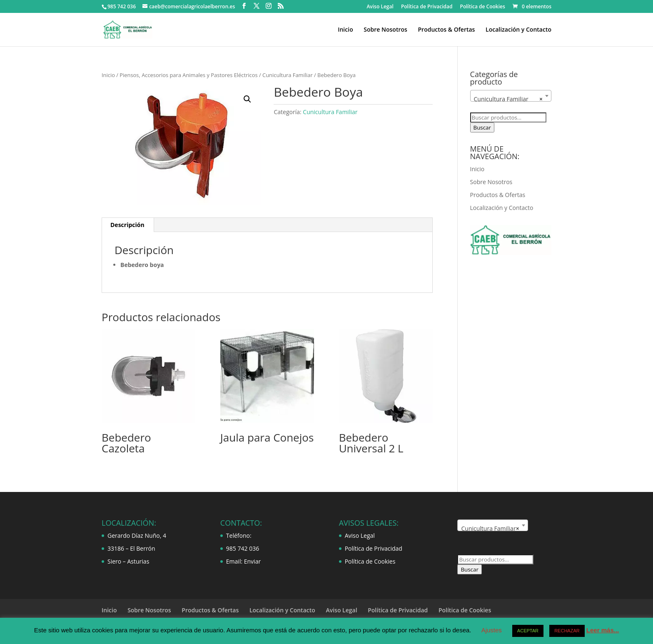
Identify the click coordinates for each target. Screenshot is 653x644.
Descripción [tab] (127, 225)
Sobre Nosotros (385, 30)
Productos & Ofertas (446, 30)
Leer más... (603, 630)
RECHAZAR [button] (567, 631)
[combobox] (511, 96)
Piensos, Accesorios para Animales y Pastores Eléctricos (188, 75)
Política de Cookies (483, 7)
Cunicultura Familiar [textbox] (508, 99)
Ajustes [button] (492, 630)
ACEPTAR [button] (528, 631)
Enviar (252, 561)
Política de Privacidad (427, 7)
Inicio (345, 30)
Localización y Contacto (518, 30)
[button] (247, 99)
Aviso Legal (380, 7)
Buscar (482, 127)
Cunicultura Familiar (288, 75)
